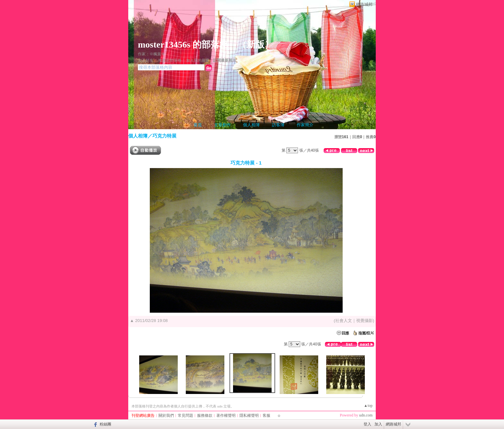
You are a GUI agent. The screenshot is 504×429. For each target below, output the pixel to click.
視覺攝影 (364, 321)
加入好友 (146, 60)
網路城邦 (364, 4)
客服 (266, 416)
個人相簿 (251, 125)
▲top (368, 406)
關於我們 (166, 416)
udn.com (366, 415)
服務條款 (205, 416)
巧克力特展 (164, 136)
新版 (256, 45)
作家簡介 (305, 125)
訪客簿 (278, 125)
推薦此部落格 (170, 60)
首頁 (198, 125)
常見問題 (185, 416)
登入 (367, 424)
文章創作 (222, 125)
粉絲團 (105, 424)
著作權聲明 (226, 416)
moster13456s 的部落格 (183, 45)
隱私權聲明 (249, 416)
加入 (378, 424)
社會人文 (344, 321)
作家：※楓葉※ (151, 54)
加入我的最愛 (198, 60)
